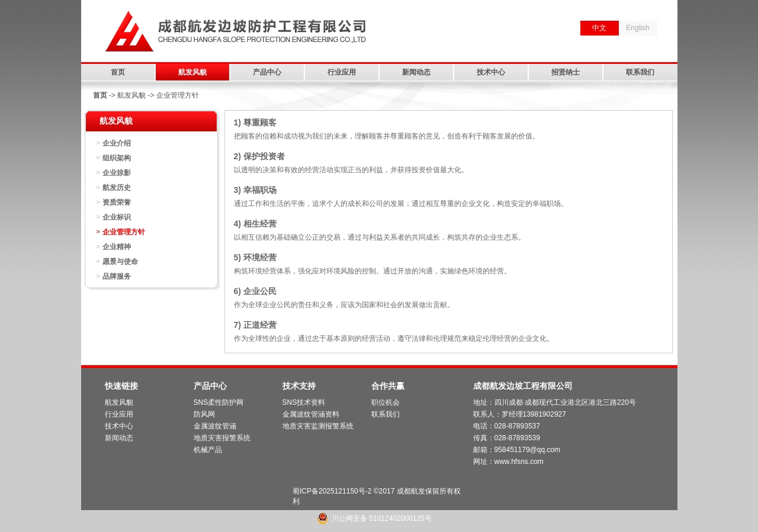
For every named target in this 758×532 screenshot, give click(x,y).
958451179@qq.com (528, 450)
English (637, 28)
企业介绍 (117, 143)
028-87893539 (517, 438)
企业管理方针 (124, 232)
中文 (599, 28)
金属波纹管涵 (215, 426)
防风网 (204, 414)
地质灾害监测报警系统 (318, 426)
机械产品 (208, 450)
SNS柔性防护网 (219, 402)
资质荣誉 (117, 202)
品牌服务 (117, 276)
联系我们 (640, 72)
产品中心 (267, 72)
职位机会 (386, 402)
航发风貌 (192, 72)
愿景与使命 (120, 262)
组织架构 (117, 158)
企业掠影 (117, 173)
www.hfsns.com (519, 462)
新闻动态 (416, 72)
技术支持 (299, 386)
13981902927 (545, 414)
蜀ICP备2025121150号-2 (332, 491)
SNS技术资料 (304, 402)
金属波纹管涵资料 (311, 414)
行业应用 (342, 72)
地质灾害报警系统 (222, 438)
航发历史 (117, 188)
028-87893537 (517, 426)
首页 (118, 72)
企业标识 (117, 217)
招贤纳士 (566, 72)
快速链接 (121, 386)
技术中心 (491, 72)
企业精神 (117, 247)
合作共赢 (388, 386)
